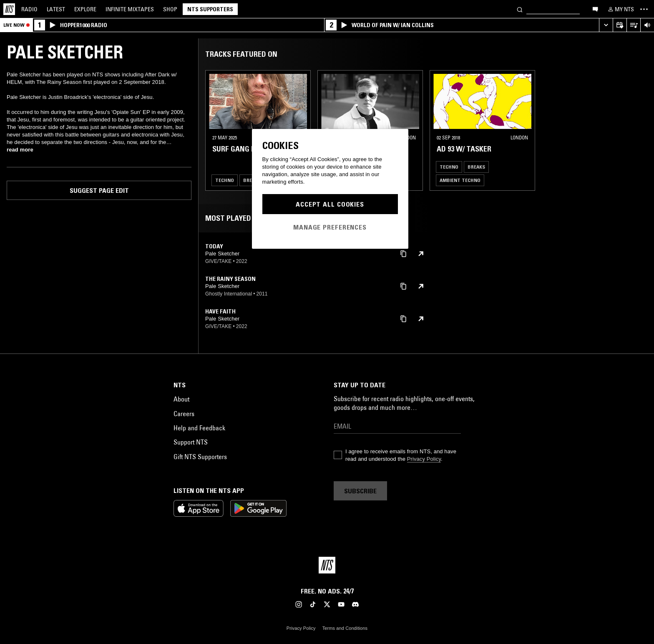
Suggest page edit (99, 190)
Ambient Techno (460, 180)
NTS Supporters (210, 9)
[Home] (9, 9)
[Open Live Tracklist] (633, 25)
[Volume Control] (647, 25)
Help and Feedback (199, 428)
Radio (29, 9)
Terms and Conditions (345, 628)
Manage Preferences (330, 227)
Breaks (476, 167)
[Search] (520, 9)
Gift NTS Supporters (200, 457)
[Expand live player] (606, 25)
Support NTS (191, 442)
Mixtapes (130, 9)
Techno (225, 180)
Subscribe (360, 491)
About (181, 399)
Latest (56, 9)
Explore (85, 9)
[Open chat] (595, 9)
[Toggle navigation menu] (644, 9)
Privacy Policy (424, 459)
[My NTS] (620, 9)
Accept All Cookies (330, 204)
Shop (170, 9)
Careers (184, 414)
